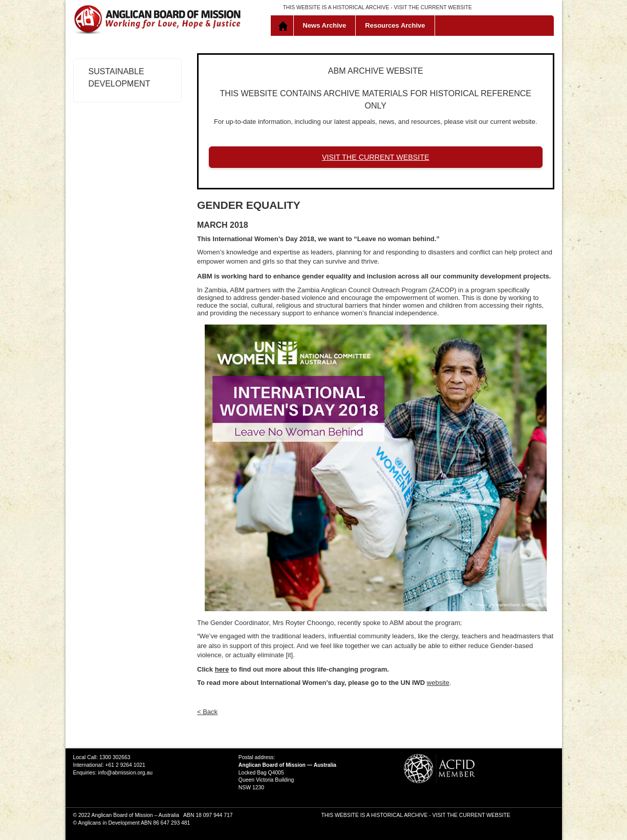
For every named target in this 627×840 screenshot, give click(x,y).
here (222, 669)
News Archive (325, 25)
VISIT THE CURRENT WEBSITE (433, 7)
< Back (207, 712)
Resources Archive (395, 25)
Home (284, 26)
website (438, 683)
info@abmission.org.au (125, 773)
